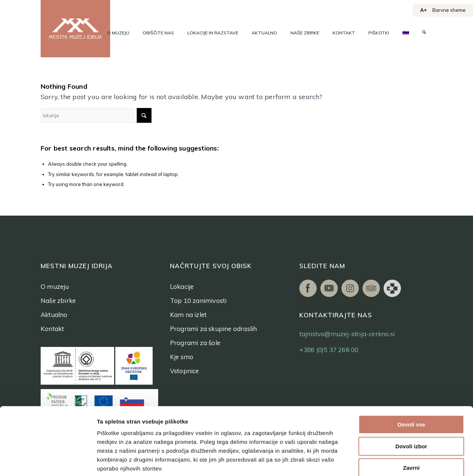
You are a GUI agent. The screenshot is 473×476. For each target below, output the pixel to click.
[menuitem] (118, 33)
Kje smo (182, 357)
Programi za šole (195, 343)
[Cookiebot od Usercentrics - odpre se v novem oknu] (48, 462)
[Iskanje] (424, 33)
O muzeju (55, 286)
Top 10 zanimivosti (198, 301)
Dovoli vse (411, 378)
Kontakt (52, 329)
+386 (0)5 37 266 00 (329, 350)
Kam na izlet (188, 315)
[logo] (75, 29)
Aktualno (54, 315)
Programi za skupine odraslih (214, 329)
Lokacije (182, 286)
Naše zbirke (58, 301)
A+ (423, 10)
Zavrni (411, 421)
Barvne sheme (449, 10)
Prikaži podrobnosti (384, 461)
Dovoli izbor (411, 400)
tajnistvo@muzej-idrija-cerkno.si (347, 334)
